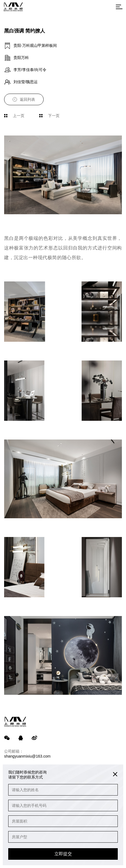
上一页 (14, 116)
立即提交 (63, 854)
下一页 (49, 116)
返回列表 (24, 99)
